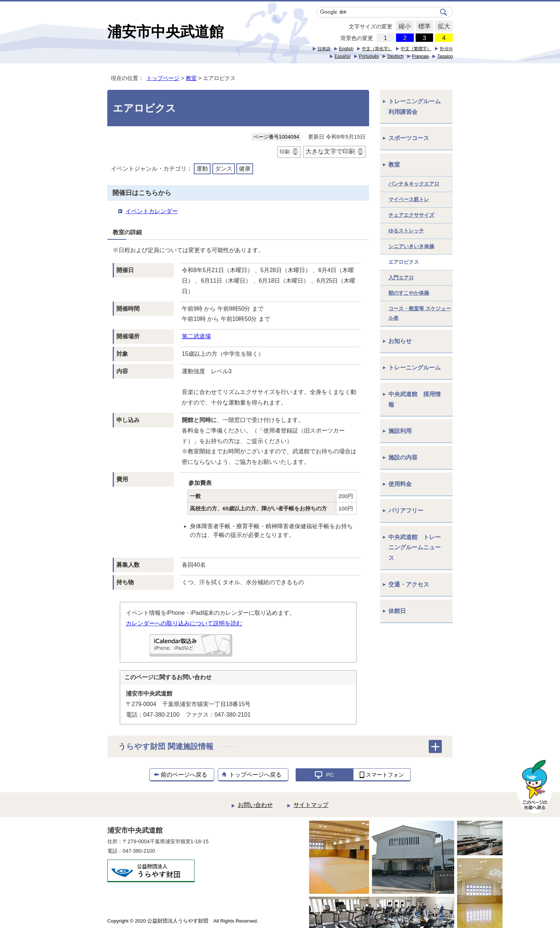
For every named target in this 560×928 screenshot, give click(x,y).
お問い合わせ (255, 805)
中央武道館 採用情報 (415, 399)
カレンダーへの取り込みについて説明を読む (184, 623)
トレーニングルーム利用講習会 (415, 107)
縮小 (403, 27)
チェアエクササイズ (411, 215)
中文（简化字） (377, 49)
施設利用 (400, 431)
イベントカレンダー (152, 211)
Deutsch (395, 56)
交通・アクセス (409, 584)
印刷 (285, 152)
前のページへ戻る (184, 775)
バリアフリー (406, 511)
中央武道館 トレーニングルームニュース (415, 548)
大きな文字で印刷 (330, 152)
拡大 (442, 27)
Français (421, 56)
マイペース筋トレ (409, 199)
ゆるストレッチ (406, 231)
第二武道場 (196, 336)
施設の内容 (403, 457)
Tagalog (445, 56)
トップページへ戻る (255, 775)
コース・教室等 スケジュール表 (420, 313)
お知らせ (400, 341)
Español (343, 56)
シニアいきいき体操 (411, 246)
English (346, 49)
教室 (191, 78)
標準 (423, 27)
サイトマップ (311, 805)
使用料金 (400, 484)
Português (369, 56)
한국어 (446, 49)
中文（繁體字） (416, 49)
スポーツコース (409, 138)
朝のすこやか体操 (409, 293)
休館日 (397, 611)
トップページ (163, 78)
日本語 (324, 49)
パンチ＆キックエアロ (414, 184)
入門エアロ (401, 278)
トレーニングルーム (415, 368)
